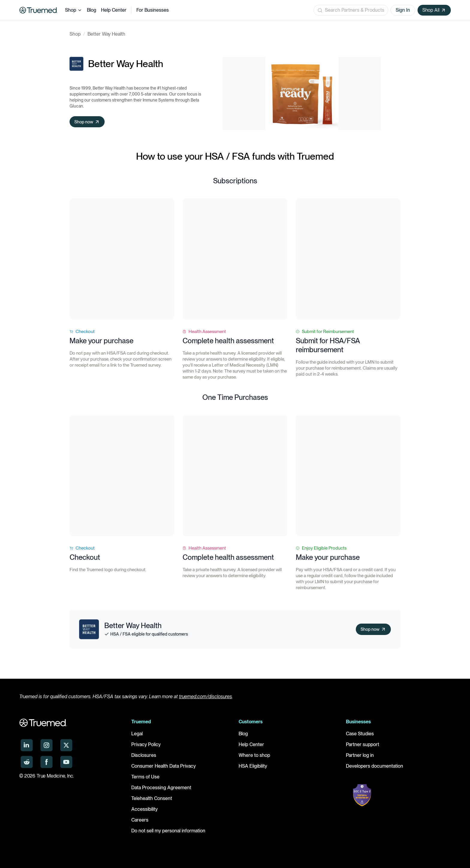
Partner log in (360, 755)
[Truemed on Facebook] (46, 762)
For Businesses (153, 10)
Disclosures (144, 755)
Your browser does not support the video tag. (122, 259)
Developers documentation (375, 766)
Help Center (114, 10)
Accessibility (144, 809)
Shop (74, 10)
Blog (92, 10)
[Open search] (351, 10)
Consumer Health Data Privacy (164, 766)
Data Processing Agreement (161, 788)
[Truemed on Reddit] (27, 762)
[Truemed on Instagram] (46, 745)
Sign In (403, 10)
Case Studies (360, 734)
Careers (140, 820)
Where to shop (254, 755)
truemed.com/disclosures (205, 697)
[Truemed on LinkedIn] (27, 745)
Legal (137, 734)
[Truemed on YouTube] (66, 762)
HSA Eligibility (253, 766)
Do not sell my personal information (168, 831)
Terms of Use (145, 777)
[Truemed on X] (66, 745)
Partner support (363, 744)
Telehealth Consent (152, 798)
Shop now (88, 122)
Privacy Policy (146, 744)
